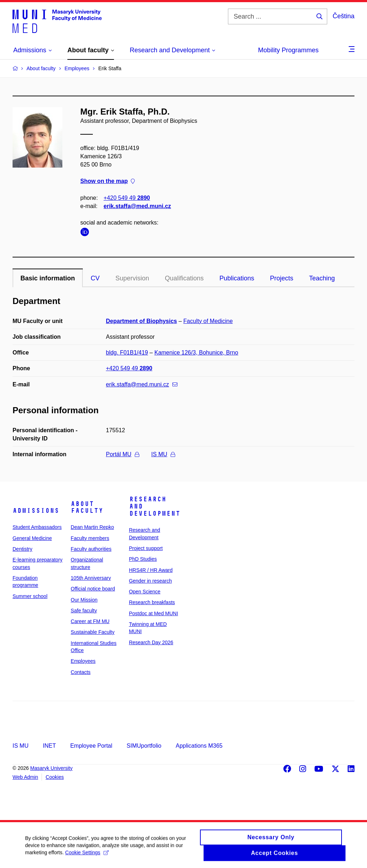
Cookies (55, 777)
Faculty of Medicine (208, 321)
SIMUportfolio (144, 746)
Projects (282, 278)
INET (49, 746)
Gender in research (151, 581)
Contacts (80, 672)
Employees (83, 661)
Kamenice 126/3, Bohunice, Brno (196, 353)
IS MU (163, 454)
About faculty (87, 507)
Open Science (145, 592)
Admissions (36, 511)
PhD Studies (143, 559)
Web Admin (25, 777)
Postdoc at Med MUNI (154, 613)
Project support (146, 548)
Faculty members (90, 538)
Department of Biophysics (142, 321)
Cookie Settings (87, 857)
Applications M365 (199, 746)
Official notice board (93, 589)
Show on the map (108, 181)
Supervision (132, 278)
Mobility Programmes (288, 50)
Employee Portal (91, 746)
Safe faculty (84, 611)
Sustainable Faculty (92, 632)
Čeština (344, 16)
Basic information (48, 278)
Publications (237, 278)
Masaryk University (51, 768)
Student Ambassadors (37, 527)
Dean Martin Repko (92, 527)
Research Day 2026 (151, 642)
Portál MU (123, 454)
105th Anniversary (91, 578)
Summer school (30, 596)
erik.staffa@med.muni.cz (137, 206)
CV (95, 278)
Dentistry (22, 549)
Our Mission (84, 600)
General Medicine (32, 538)
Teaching (322, 278)
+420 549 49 (127, 198)
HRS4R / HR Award (151, 570)
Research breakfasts (152, 602)
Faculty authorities (91, 549)
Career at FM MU (90, 621)
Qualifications (184, 278)
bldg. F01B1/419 (127, 353)
